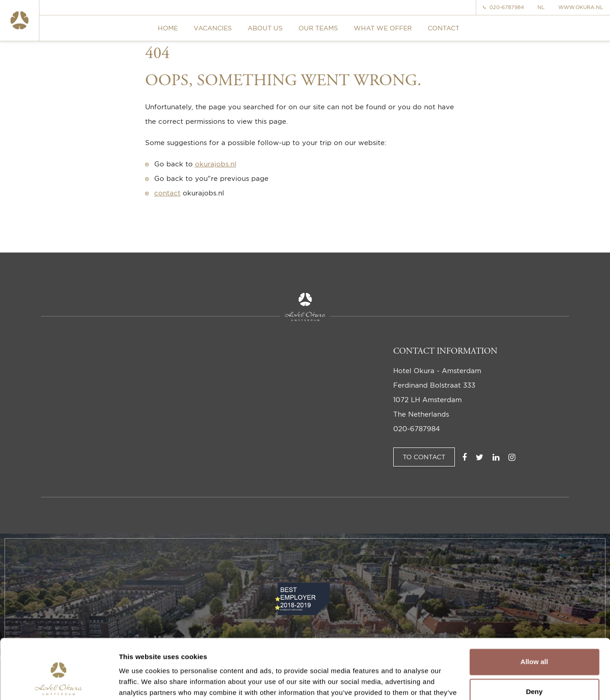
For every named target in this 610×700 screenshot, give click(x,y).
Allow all (534, 615)
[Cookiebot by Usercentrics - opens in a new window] (59, 682)
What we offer (383, 28)
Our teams (318, 28)
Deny (534, 645)
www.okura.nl (581, 7)
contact (167, 193)
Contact (444, 28)
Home (168, 28)
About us (265, 28)
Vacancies (213, 28)
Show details (140, 682)
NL (541, 7)
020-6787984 (503, 7)
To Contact (424, 457)
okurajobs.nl (216, 164)
